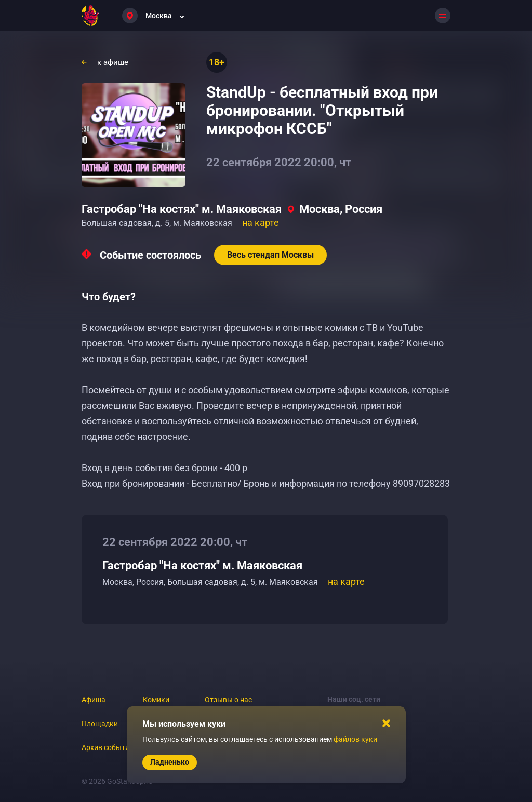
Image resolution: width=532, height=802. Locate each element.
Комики (156, 700)
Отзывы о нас (228, 700)
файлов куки (355, 739)
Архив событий (108, 747)
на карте (261, 223)
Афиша (94, 700)
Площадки (100, 724)
